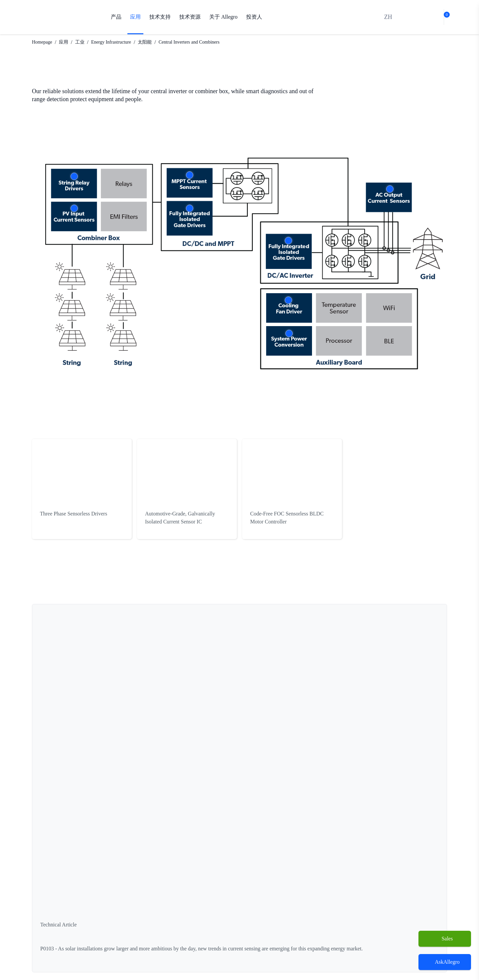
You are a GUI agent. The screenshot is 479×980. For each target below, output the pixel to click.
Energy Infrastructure (120, 42)
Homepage (44, 42)
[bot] (427, 17)
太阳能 (157, 42)
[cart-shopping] (442, 17)
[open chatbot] (445, 962)
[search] (412, 17)
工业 (85, 42)
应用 (135, 17)
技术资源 (190, 17)
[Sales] (445, 939)
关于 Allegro (224, 17)
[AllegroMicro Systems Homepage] (62, 17)
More (74, 176)
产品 (116, 17)
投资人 (255, 17)
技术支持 (160, 17)
